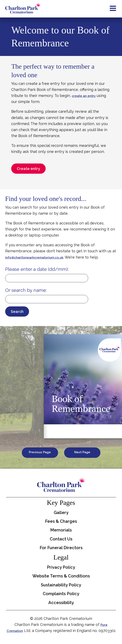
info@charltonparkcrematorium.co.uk (34, 258)
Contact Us (61, 539)
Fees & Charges (61, 521)
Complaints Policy (61, 594)
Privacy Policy (61, 567)
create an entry (84, 96)
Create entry (28, 169)
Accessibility (61, 603)
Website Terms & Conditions (61, 576)
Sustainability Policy (61, 585)
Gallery (61, 513)
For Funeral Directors (61, 548)
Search (17, 311)
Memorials (61, 530)
